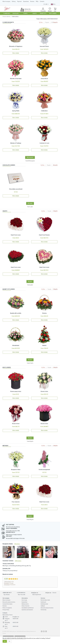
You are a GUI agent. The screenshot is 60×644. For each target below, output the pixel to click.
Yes (5, 641)
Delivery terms (25, 604)
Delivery (14, 1)
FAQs (37, 1)
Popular (47, 22)
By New (41, 22)
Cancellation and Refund (28, 608)
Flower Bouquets (8, 13)
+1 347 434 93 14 (21, 593)
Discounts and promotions (9, 602)
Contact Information (7, 604)
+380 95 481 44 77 (7, 593)
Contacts (42, 1)
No (9, 641)
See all (55, 22)
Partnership (44, 610)
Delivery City (28, 10)
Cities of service (25, 606)
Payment (19, 1)
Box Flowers (53, 13)
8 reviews (6, 583)
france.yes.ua (13, 631)
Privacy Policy (6, 610)
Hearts (35, 13)
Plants (25, 13)
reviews (7, 582)
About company (6, 1)
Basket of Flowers (44, 13)
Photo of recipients (7, 608)
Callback (43, 606)
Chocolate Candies (17, 13)
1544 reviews (18, 561)
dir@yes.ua (48, 593)
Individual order (44, 604)
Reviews (32, 1)
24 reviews (7, 585)
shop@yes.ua (35, 593)
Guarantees (26, 1)
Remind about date (45, 600)
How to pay (24, 600)
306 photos (17, 544)
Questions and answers (27, 610)
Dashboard (43, 602)
